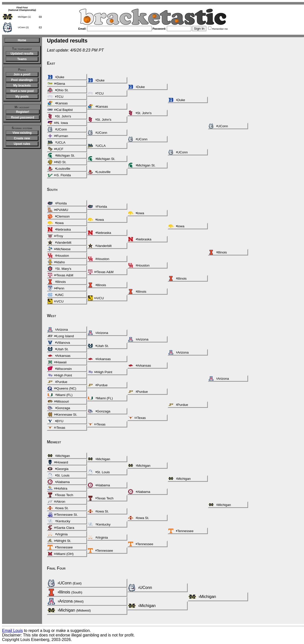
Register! (23, 112)
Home (22, 40)
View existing (22, 133)
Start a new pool (22, 91)
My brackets (22, 85)
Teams (22, 59)
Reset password (23, 117)
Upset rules (22, 144)
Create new (22, 138)
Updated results (22, 54)
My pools (22, 97)
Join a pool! (22, 74)
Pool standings (22, 80)
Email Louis (12, 631)
